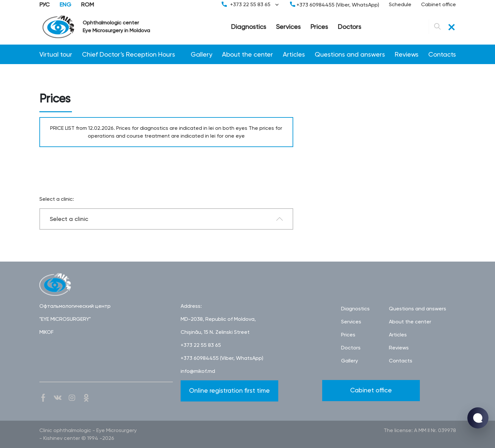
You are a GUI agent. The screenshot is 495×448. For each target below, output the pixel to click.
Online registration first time (229, 391)
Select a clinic (69, 219)
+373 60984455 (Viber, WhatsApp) (335, 5)
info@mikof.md (198, 371)
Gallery (201, 54)
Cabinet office (439, 4)
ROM (88, 4)
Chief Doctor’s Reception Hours (129, 54)
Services (288, 27)
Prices (319, 27)
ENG (65, 4)
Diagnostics (249, 27)
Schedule (400, 4)
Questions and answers (350, 54)
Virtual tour (56, 54)
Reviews (407, 54)
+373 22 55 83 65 (251, 5)
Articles (294, 54)
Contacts (442, 54)
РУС (45, 4)
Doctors (350, 27)
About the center (247, 54)
